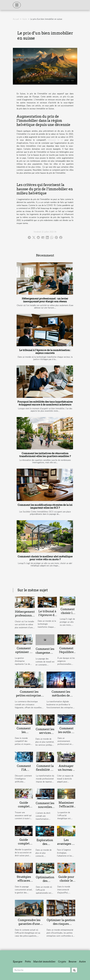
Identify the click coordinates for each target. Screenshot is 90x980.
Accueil (16, 19)
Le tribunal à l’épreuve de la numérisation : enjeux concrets (45, 352)
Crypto (62, 962)
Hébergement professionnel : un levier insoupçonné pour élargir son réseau (45, 300)
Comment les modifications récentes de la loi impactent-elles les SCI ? (45, 506)
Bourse (73, 962)
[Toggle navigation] (17, 5)
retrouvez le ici (55, 140)
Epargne (18, 962)
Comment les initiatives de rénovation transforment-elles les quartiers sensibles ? (45, 455)
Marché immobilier (44, 962)
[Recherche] (42, 970)
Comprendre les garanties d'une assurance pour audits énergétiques (29, 926)
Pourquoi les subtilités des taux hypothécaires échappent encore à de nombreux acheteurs (45, 403)
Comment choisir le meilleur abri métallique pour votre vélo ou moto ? (45, 558)
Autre (25, 19)
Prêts (28, 962)
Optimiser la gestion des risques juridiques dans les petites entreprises (61, 926)
